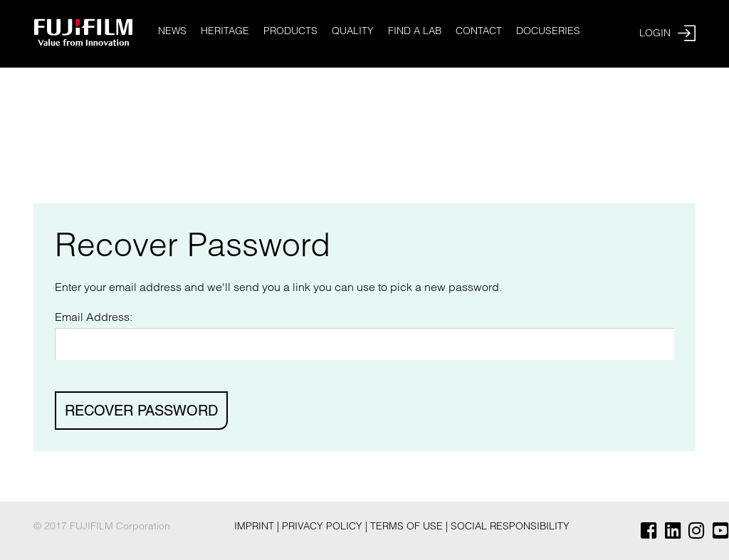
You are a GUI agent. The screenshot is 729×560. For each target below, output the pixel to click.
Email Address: (94, 317)
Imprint (256, 526)
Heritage (225, 31)
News (172, 31)
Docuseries (548, 31)
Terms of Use (408, 526)
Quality (353, 31)
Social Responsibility (510, 526)
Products (290, 31)
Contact (479, 31)
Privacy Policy (324, 526)
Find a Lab (415, 31)
